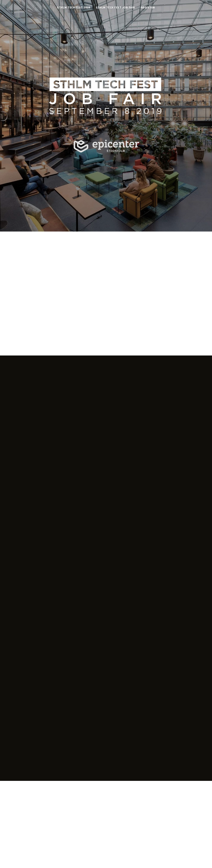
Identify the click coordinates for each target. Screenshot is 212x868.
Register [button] (148, 8)
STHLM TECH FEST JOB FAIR (115, 8)
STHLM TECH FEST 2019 (73, 8)
